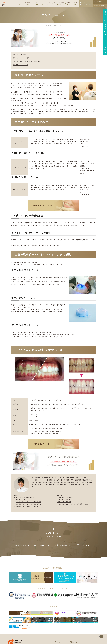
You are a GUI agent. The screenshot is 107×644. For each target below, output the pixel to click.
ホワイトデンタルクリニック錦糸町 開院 (29, 502)
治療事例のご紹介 (43, 206)
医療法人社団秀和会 (22, 500)
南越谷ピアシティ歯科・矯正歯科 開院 (28, 506)
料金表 (69, 4)
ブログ (75, 4)
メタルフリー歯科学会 (64, 500)
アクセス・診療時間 (59, 4)
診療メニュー (38, 4)
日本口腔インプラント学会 (66, 497)
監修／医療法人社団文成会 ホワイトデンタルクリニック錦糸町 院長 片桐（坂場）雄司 (59, 478)
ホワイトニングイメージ (20, 65)
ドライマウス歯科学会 (64, 502)
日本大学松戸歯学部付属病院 (25, 497)
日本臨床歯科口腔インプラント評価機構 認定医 (73, 504)
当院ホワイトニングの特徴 (21, 58)
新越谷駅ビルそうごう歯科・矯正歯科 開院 (29, 504)
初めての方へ (28, 4)
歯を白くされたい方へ (20, 55)
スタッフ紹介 (48, 4)
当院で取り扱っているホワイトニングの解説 (27, 61)
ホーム (20, 4)
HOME (47, 25)
